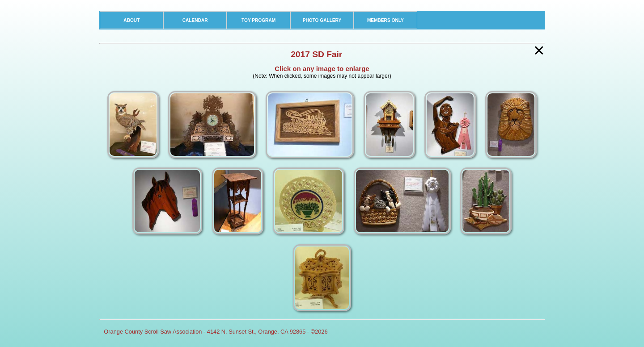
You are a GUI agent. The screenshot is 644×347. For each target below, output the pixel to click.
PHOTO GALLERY (322, 20)
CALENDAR (195, 20)
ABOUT (131, 20)
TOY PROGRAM (258, 20)
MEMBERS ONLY (386, 20)
